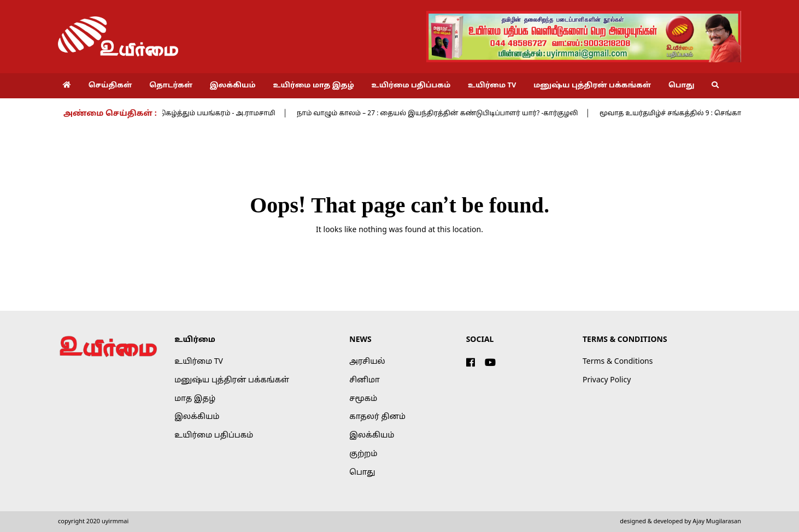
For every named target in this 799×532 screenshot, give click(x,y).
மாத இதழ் (195, 399)
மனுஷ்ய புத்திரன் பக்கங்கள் (592, 86)
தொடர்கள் (171, 86)
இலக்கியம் (233, 86)
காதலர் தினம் (377, 417)
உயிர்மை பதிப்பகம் (411, 86)
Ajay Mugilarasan (717, 522)
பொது (681, 86)
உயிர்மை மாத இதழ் (313, 86)
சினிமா (365, 380)
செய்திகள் (110, 86)
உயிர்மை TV (492, 86)
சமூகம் (363, 399)
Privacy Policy (607, 380)
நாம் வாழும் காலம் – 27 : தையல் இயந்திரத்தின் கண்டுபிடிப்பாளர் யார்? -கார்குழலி (442, 114)
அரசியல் (367, 362)
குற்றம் (363, 454)
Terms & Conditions (618, 362)
